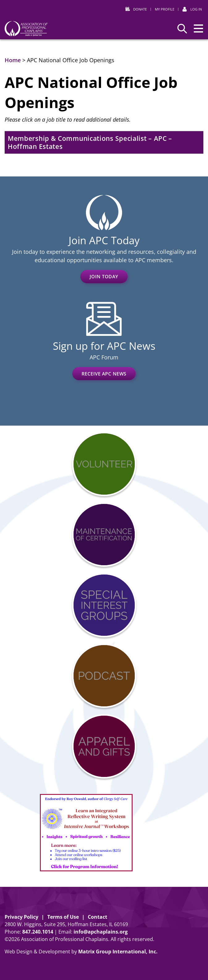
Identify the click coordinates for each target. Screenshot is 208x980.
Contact (98, 917)
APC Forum (104, 357)
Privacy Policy (21, 917)
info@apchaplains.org (101, 932)
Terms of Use (63, 917)
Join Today (104, 276)
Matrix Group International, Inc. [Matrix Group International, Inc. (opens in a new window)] (118, 952)
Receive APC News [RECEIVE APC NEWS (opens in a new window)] (104, 374)
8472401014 (38, 932)
